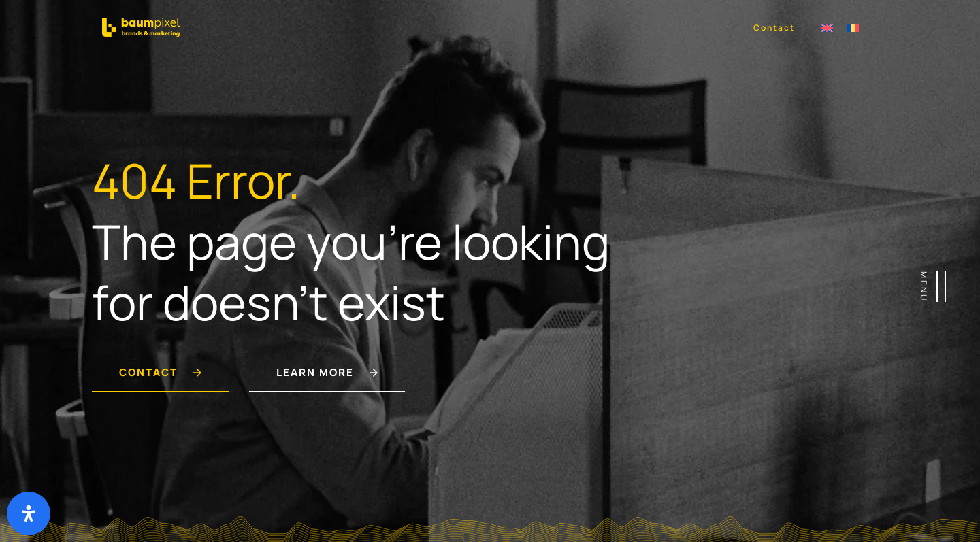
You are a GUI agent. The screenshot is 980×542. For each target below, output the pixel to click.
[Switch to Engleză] (827, 27)
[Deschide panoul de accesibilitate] (29, 513)
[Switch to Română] (853, 27)
